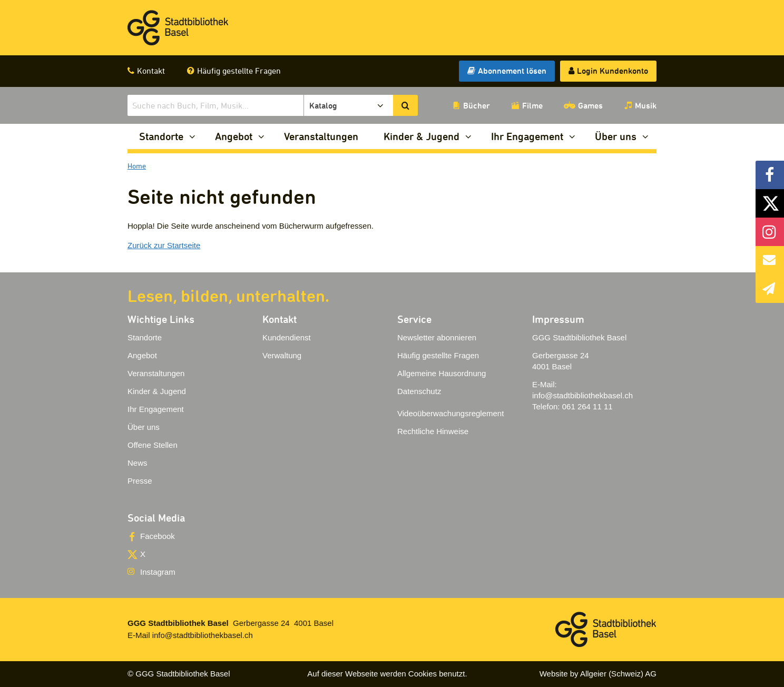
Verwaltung (282, 355)
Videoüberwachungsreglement (450, 413)
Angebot (234, 136)
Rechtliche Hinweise (433, 431)
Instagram (158, 572)
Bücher (477, 105)
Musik (646, 105)
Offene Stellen (153, 445)
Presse (140, 481)
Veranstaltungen (321, 136)
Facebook (158, 536)
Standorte (161, 136)
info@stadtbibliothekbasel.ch (582, 395)
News (138, 463)
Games (590, 105)
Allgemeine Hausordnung (442, 373)
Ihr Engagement (527, 136)
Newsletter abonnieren (437, 337)
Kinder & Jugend (422, 136)
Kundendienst (287, 337)
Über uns (616, 136)
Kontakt (151, 71)
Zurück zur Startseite (164, 245)
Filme (532, 105)
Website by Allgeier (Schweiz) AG (598, 674)
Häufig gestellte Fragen (239, 71)
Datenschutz (419, 391)
